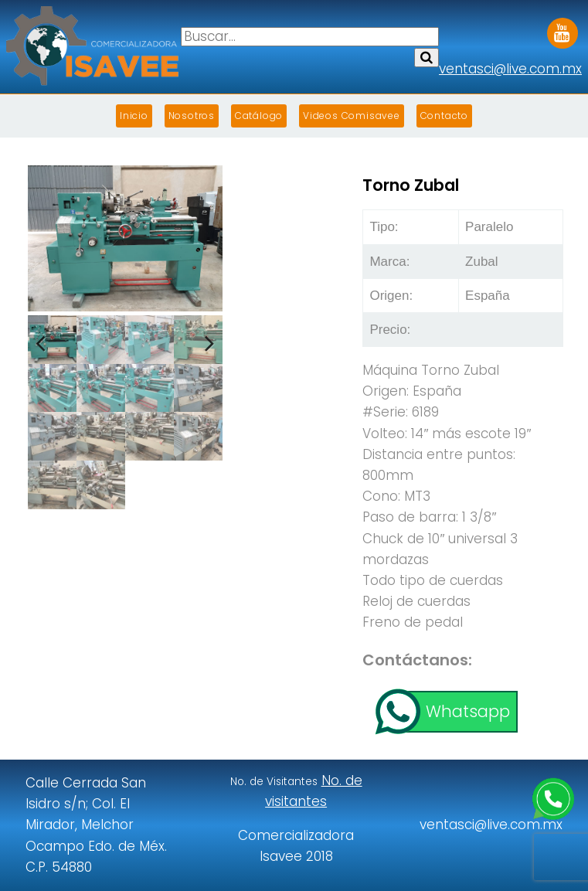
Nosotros (192, 116)
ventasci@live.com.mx (510, 69)
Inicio (134, 116)
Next (199, 337)
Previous (51, 337)
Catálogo (259, 116)
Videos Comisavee (352, 116)
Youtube (563, 28)
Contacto (444, 116)
